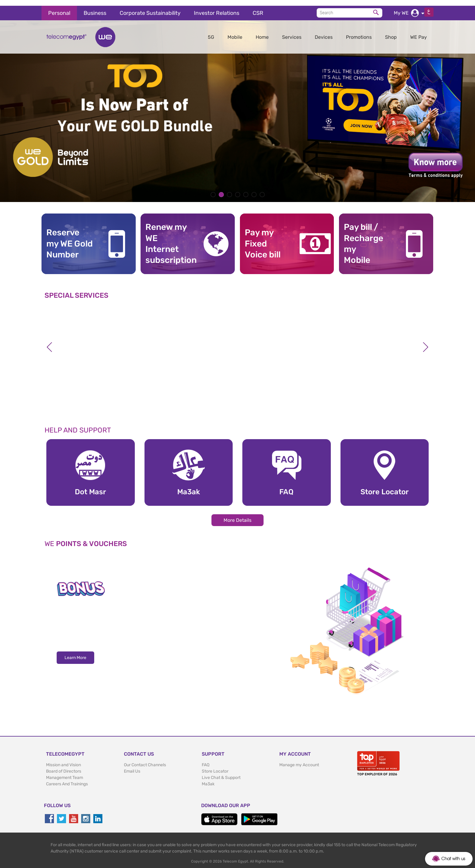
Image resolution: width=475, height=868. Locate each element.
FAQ (206, 759)
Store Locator (215, 765)
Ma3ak (208, 778)
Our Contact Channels (145, 759)
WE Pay (419, 31)
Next (426, 341)
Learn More (75, 652)
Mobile (235, 31)
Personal (59, 7)
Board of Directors (64, 765)
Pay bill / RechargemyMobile (364, 238)
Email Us (132, 765)
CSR (258, 7)
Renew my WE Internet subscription (169, 238)
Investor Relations (217, 7)
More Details (237, 514)
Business (95, 7)
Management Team (65, 772)
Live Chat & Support (221, 772)
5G (211, 31)
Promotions (359, 31)
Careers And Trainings (67, 778)
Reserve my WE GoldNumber (70, 238)
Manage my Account (299, 759)
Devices (324, 31)
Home (262, 31)
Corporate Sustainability (150, 7)
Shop (391, 31)
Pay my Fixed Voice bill (263, 238)
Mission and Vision (63, 759)
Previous (49, 341)
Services (292, 31)
